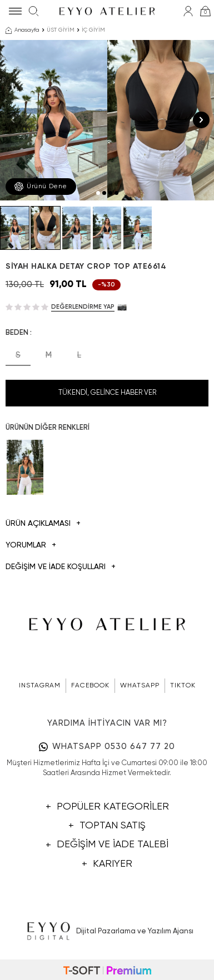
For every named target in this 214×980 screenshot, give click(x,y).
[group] (54, 120)
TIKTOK (183, 686)
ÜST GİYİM (61, 30)
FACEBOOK (90, 686)
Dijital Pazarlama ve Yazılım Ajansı (107, 932)
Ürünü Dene (41, 187)
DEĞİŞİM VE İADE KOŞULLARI (61, 567)
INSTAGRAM (40, 686)
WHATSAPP (140, 686)
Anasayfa (23, 31)
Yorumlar (31, 546)
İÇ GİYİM (93, 30)
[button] (98, 193)
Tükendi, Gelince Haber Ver (107, 393)
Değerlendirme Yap (83, 307)
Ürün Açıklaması (43, 524)
